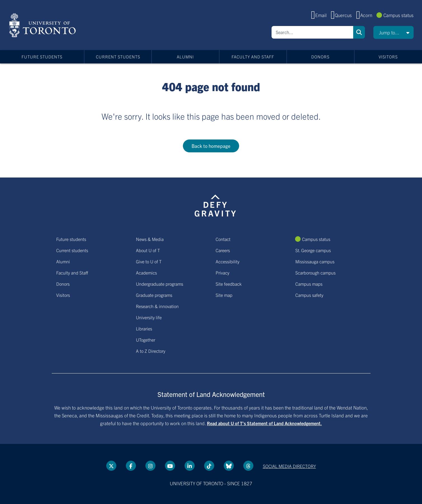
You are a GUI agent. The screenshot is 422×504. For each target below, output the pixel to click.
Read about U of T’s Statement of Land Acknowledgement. (264, 423)
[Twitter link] (111, 466)
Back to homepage (211, 146)
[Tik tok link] (209, 466)
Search (359, 32)
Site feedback (229, 284)
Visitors (388, 57)
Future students (42, 57)
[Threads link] (248, 466)
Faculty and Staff (253, 57)
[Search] (312, 32)
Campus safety (309, 295)
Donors (320, 57)
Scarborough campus (315, 273)
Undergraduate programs (160, 284)
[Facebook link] (131, 466)
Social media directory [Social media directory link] (289, 466)
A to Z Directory (151, 351)
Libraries (144, 328)
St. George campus (313, 250)
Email (321, 15)
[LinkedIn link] (190, 466)
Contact (223, 239)
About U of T (148, 250)
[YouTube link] (170, 466)
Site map (224, 295)
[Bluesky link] (229, 466)
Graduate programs (154, 295)
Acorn (366, 15)
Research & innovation (157, 306)
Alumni (185, 57)
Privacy (222, 273)
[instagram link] (150, 466)
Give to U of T (149, 261)
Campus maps (309, 284)
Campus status (399, 15)
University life (149, 317)
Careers (223, 250)
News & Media (150, 239)
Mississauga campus (315, 261)
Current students (118, 57)
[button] (393, 32)
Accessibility (227, 261)
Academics (146, 273)
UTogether (146, 340)
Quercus (343, 15)
